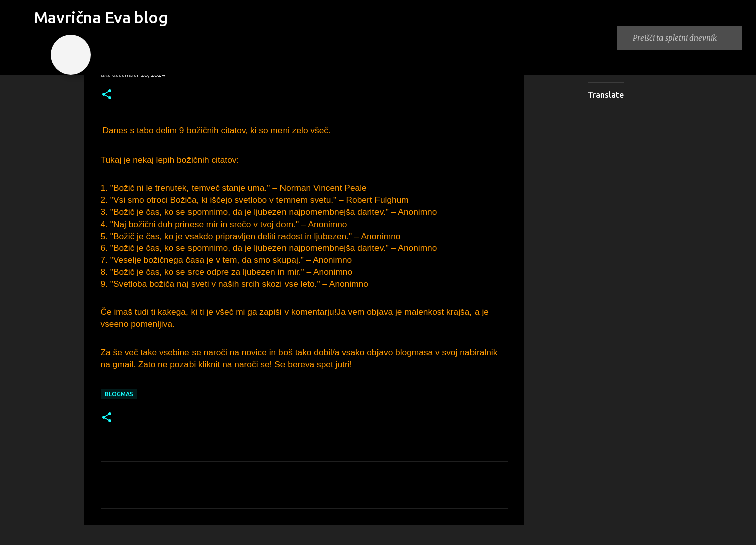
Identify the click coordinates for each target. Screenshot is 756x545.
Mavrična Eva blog (101, 17)
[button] (107, 95)
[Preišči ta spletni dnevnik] (686, 38)
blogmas (119, 394)
